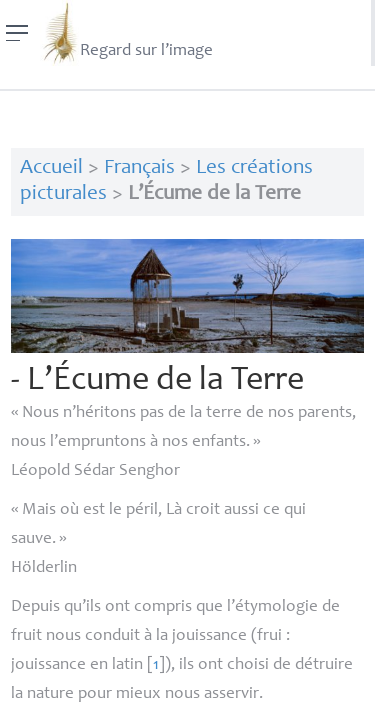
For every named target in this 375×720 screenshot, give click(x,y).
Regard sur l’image (126, 33)
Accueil (51, 168)
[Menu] (17, 33)
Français (139, 168)
